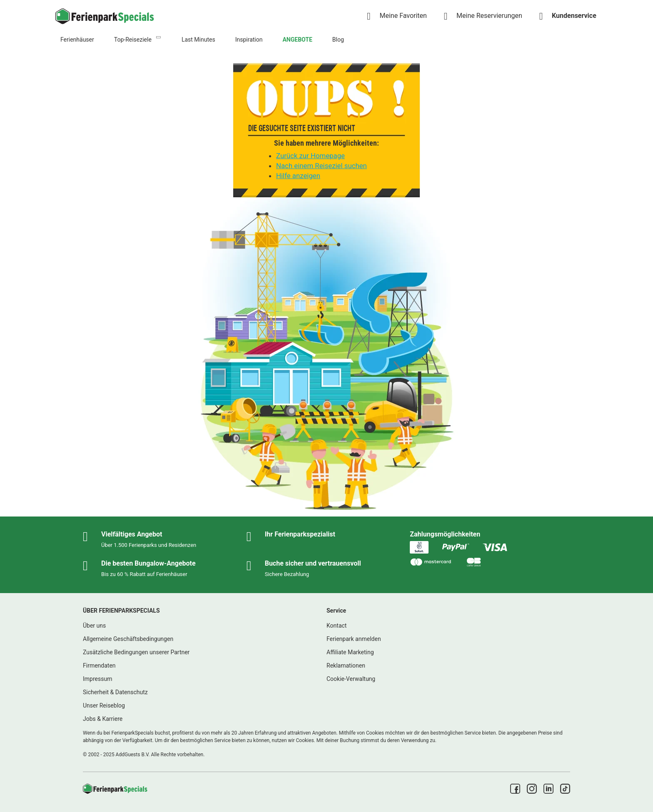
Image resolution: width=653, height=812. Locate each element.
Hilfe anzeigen (298, 176)
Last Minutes (198, 40)
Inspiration (249, 40)
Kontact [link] (336, 626)
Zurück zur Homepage (310, 156)
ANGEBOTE (297, 40)
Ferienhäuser (77, 40)
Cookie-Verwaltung (351, 679)
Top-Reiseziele (133, 40)
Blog (338, 40)
